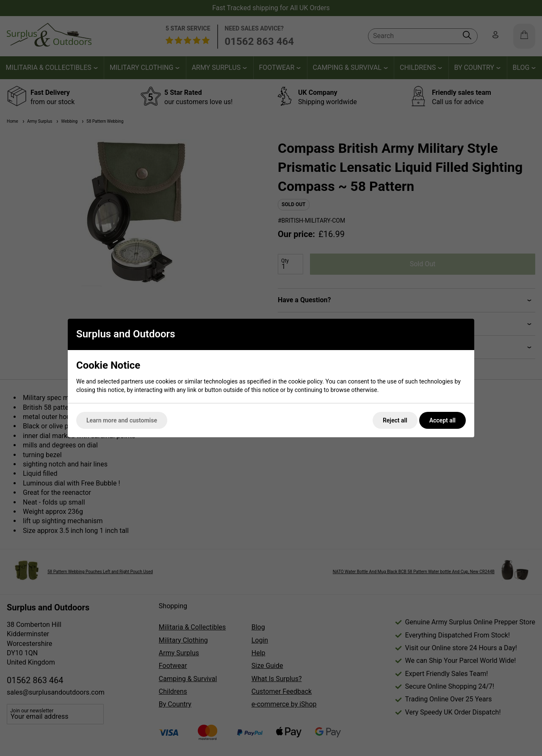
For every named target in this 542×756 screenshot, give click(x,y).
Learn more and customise (122, 420)
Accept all (442, 420)
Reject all (395, 420)
